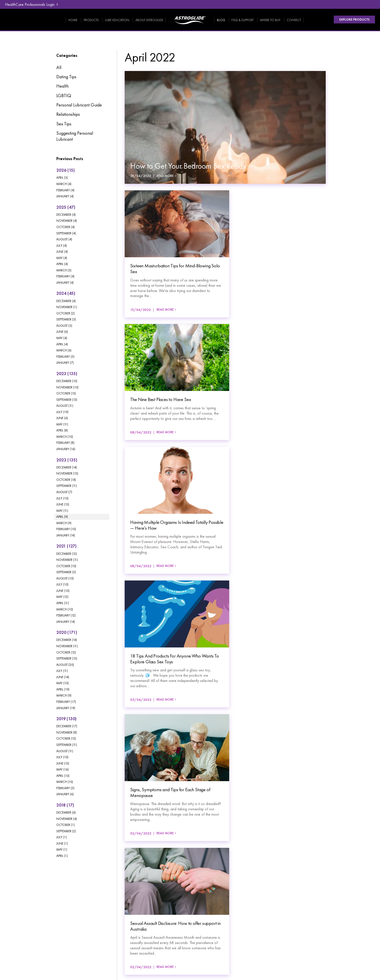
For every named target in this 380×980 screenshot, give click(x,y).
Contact (294, 20)
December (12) (67, 554)
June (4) (62, 252)
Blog (221, 20)
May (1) (62, 849)
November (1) (67, 307)
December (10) (67, 381)
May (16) (62, 769)
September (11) (67, 486)
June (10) (63, 591)
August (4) (64, 239)
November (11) (67, 560)
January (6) (65, 794)
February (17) (66, 702)
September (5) (66, 572)
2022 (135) (67, 460)
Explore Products (354, 20)
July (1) (62, 837)
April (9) (62, 517)
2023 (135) (67, 374)
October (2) (65, 313)
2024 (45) (66, 293)
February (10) (66, 529)
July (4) (62, 246)
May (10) (62, 683)
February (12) (66, 615)
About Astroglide (149, 20)
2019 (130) (66, 719)
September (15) (67, 658)
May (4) (62, 258)
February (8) (65, 443)
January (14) (66, 535)
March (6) (64, 350)
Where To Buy (270, 20)
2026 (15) (65, 170)
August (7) (64, 492)
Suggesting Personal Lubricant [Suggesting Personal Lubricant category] (75, 136)
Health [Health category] (62, 86)
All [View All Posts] (59, 67)
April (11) (63, 603)
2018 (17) (65, 805)
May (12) (62, 597)
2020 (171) (67, 632)
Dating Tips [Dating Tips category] (66, 77)
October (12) (66, 652)
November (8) (67, 732)
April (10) (63, 776)
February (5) (65, 357)
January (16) (66, 449)
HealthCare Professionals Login (30, 4)
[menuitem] (42, 885)
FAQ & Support (243, 20)
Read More (165, 176)
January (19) (66, 708)
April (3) (62, 178)
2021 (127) (66, 546)
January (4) (65, 196)
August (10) (65, 578)
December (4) (66, 215)
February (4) (65, 190)
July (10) (62, 498)
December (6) (66, 812)
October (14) (66, 480)
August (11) (65, 406)
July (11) (62, 671)
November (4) (67, 221)
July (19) (62, 412)
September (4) (66, 233)
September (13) (67, 400)
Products (91, 20)
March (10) (65, 437)
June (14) (63, 677)
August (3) (64, 326)
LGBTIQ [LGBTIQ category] (64, 96)
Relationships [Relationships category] (68, 114)
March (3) (64, 270)
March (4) (64, 184)
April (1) (62, 856)
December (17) (67, 726)
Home (73, 20)
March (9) (64, 523)
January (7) (65, 363)
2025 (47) (66, 207)
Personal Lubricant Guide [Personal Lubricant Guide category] (79, 105)
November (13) (67, 473)
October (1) (65, 825)
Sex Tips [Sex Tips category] (64, 124)
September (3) (66, 319)
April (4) (62, 264)
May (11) (62, 424)
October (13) (66, 393)
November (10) (67, 387)
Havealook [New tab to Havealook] (344, 937)
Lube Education (117, 20)
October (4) (65, 227)
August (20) (65, 665)
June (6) (62, 332)
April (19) (63, 689)
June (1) (62, 843)
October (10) (66, 566)
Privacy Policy (38, 933)
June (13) (63, 504)
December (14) (67, 467)
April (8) (62, 430)
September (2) (66, 831)
